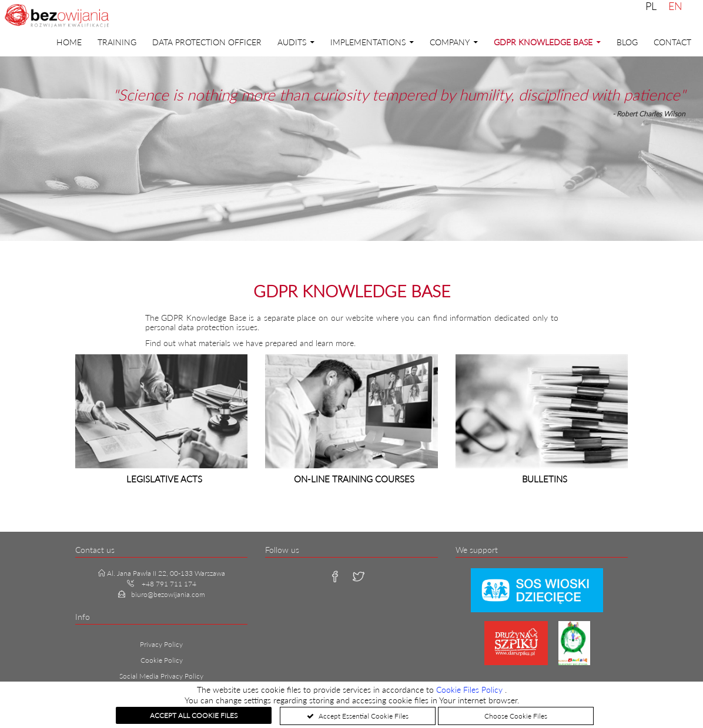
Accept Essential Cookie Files (363, 716)
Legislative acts (164, 479)
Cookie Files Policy (471, 690)
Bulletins (545, 479)
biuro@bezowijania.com (168, 594)
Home (69, 42)
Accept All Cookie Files (194, 715)
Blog (627, 42)
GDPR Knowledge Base (543, 42)
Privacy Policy (161, 644)
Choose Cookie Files (516, 716)
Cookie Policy (162, 660)
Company (450, 42)
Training (117, 42)
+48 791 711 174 (169, 584)
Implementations (368, 42)
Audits (292, 42)
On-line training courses (354, 479)
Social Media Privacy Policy (161, 676)
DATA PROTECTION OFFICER (207, 42)
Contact (672, 42)
